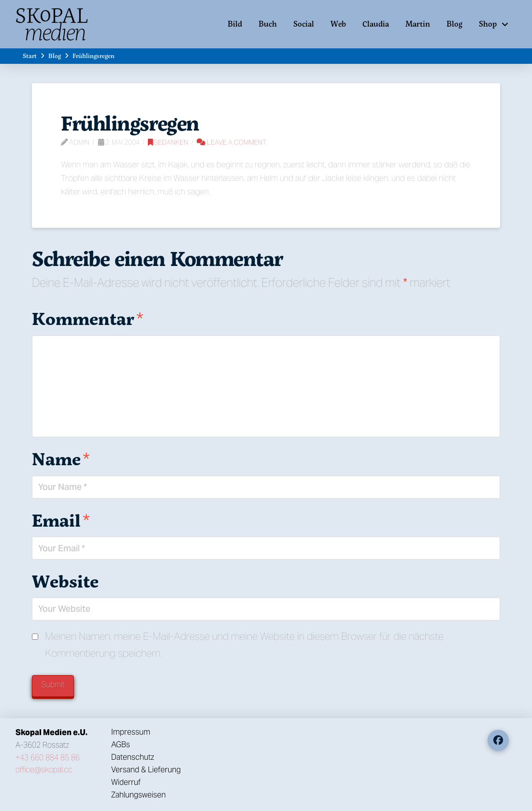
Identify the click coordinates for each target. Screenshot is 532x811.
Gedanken (168, 142)
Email (61, 520)
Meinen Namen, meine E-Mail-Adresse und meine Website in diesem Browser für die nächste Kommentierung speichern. (244, 645)
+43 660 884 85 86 (48, 758)
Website (65, 581)
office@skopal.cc (44, 770)
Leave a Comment (231, 142)
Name (61, 459)
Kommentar (88, 318)
